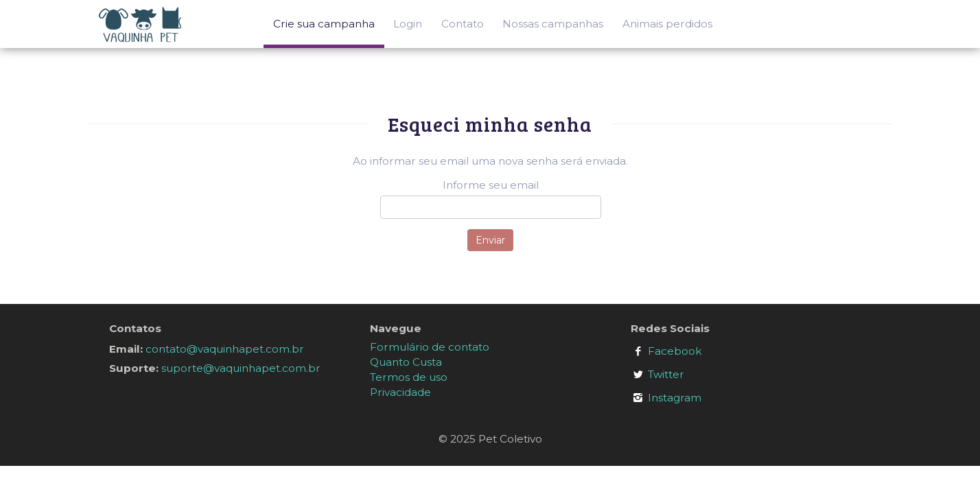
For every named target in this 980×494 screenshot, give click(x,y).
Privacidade (400, 392)
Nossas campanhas (553, 24)
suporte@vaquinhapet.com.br (241, 368)
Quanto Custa (406, 362)
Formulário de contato (430, 347)
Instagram (675, 398)
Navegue (396, 328)
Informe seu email (491, 185)
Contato (463, 24)
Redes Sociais (670, 328)
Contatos (135, 328)
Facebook (675, 351)
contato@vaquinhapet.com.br (225, 349)
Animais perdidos (667, 24)
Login (408, 24)
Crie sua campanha (324, 24)
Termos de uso (409, 377)
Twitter (666, 374)
